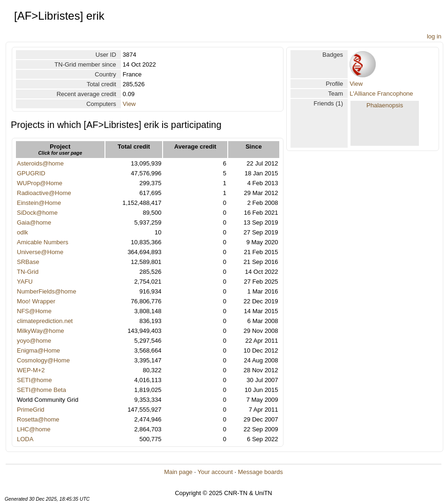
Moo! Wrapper (36, 301)
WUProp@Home (40, 183)
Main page (178, 472)
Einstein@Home (39, 203)
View (129, 104)
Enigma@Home (38, 350)
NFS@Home (34, 311)
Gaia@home (34, 222)
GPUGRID (31, 173)
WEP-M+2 (31, 370)
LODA (25, 439)
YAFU (25, 282)
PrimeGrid (31, 410)
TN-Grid (28, 272)
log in (434, 36)
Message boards (261, 472)
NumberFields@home (47, 291)
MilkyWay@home (41, 331)
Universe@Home (40, 252)
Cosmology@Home (43, 360)
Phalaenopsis (385, 105)
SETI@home (34, 380)
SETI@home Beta (41, 390)
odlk (22, 232)
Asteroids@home (40, 163)
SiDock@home (37, 213)
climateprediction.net (45, 321)
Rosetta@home (38, 419)
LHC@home (34, 429)
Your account (215, 472)
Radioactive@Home (44, 193)
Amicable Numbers (43, 242)
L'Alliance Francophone (381, 94)
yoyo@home (34, 341)
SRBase (28, 262)
